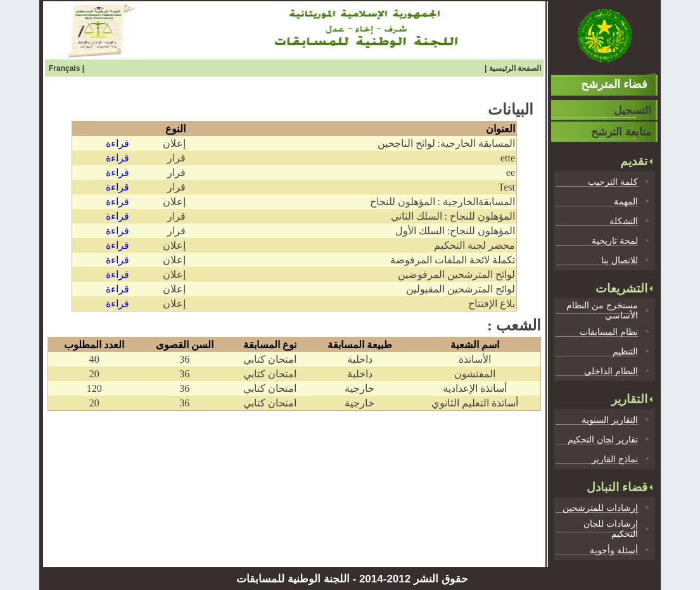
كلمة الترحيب (613, 182)
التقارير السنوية (610, 420)
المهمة (626, 201)
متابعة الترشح (621, 132)
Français (66, 68)
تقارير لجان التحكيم (603, 439)
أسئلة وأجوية (614, 550)
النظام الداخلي (611, 371)
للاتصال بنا (620, 260)
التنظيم (625, 351)
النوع (175, 129)
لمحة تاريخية (615, 241)
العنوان (500, 129)
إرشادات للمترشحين (600, 508)
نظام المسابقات (609, 332)
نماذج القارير (615, 459)
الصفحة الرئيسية (515, 68)
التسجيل (633, 110)
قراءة (118, 143)
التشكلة (624, 221)
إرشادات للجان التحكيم (611, 529)
